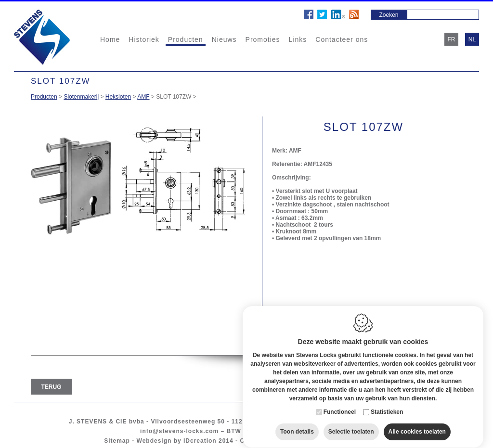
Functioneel (340, 406)
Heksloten (118, 97)
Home (110, 39)
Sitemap (117, 441)
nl (472, 39)
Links (298, 39)
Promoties (263, 39)
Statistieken (387, 406)
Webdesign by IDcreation (177, 441)
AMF (143, 97)
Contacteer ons (342, 39)
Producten (186, 39)
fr (452, 39)
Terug (52, 387)
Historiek (144, 39)
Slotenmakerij (81, 97)
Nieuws (224, 39)
